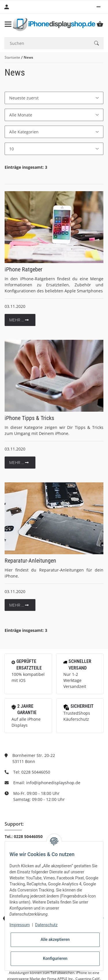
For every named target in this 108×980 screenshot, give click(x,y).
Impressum (20, 925)
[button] (98, 7)
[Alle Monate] (54, 115)
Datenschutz (46, 925)
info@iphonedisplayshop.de (53, 783)
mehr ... (19, 320)
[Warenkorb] (100, 24)
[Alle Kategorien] (54, 132)
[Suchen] (47, 43)
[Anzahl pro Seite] (54, 149)
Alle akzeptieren (55, 939)
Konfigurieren (55, 958)
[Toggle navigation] (8, 24)
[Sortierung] (54, 98)
